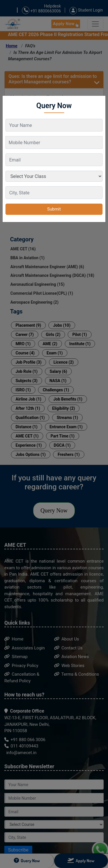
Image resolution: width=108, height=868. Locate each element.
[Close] (98, 100)
